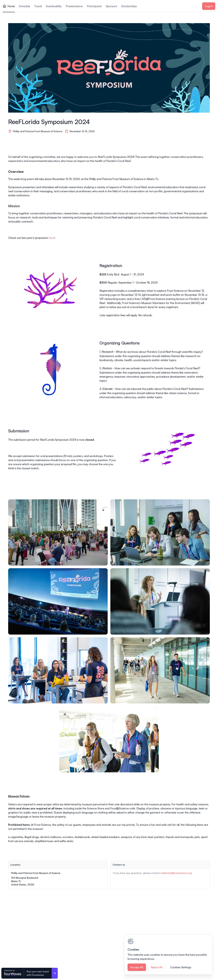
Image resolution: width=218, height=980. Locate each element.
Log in (209, 6)
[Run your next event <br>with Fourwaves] (55, 973)
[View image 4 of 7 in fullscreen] (160, 601)
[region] (168, 954)
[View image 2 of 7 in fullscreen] (160, 532)
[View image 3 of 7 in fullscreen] (58, 601)
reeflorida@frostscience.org (176, 873)
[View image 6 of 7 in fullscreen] (160, 670)
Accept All (137, 967)
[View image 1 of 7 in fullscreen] (58, 532)
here (52, 238)
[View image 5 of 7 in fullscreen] (58, 670)
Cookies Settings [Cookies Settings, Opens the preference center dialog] (181, 967)
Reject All (157, 967)
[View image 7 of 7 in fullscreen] (109, 739)
